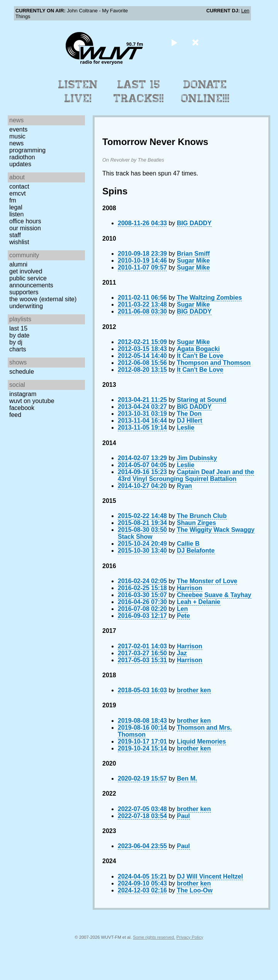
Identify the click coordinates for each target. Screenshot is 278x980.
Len (245, 11)
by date (19, 335)
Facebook (22, 408)
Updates (20, 164)
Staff (15, 235)
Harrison (190, 588)
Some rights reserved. (154, 937)
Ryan (184, 486)
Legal (16, 207)
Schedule (22, 372)
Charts (18, 349)
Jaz (182, 653)
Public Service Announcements (31, 282)
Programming (27, 150)
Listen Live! (78, 91)
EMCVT (18, 193)
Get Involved (26, 271)
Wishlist (19, 242)
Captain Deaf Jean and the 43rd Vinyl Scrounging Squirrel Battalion (186, 475)
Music (17, 136)
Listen (16, 214)
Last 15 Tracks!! (139, 91)
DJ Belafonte (196, 551)
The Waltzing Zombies (209, 298)
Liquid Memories (201, 741)
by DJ (16, 342)
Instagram (23, 394)
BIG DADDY (194, 223)
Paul (183, 816)
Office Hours (25, 221)
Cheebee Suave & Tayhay (214, 595)
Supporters (24, 292)
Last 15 (18, 328)
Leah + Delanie (199, 602)
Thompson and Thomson (214, 363)
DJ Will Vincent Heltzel (210, 876)
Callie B (188, 544)
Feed (15, 415)
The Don (189, 414)
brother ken (194, 690)
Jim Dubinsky (197, 458)
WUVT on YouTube (32, 401)
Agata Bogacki (198, 349)
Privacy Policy (190, 937)
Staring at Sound (202, 400)
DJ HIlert (190, 421)
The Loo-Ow (195, 890)
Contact (19, 186)
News (16, 143)
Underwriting (26, 306)
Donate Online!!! (205, 91)
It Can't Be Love (200, 356)
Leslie (186, 428)
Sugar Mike (193, 261)
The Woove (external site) (43, 299)
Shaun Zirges (196, 523)
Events (18, 129)
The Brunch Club (202, 516)
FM (13, 200)
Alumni (18, 264)
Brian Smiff (193, 254)
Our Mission (25, 228)
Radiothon (22, 157)
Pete (183, 616)
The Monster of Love (207, 581)
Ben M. (187, 778)
